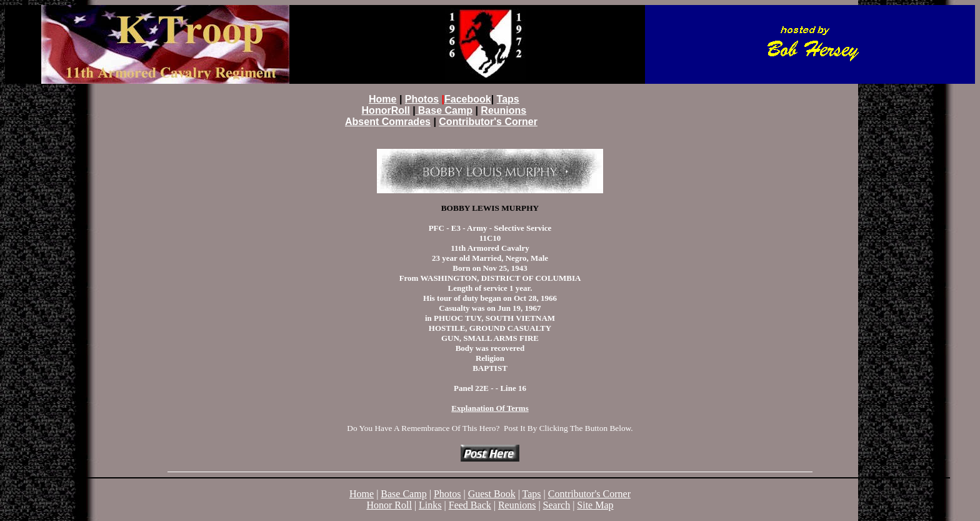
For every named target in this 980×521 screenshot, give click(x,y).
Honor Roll (389, 505)
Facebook (468, 99)
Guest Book (492, 494)
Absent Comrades (388, 122)
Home (362, 494)
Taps (508, 99)
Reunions (503, 110)
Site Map (595, 505)
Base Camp (403, 494)
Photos (447, 494)
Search (557, 505)
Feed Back (470, 505)
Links (430, 505)
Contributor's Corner (589, 494)
